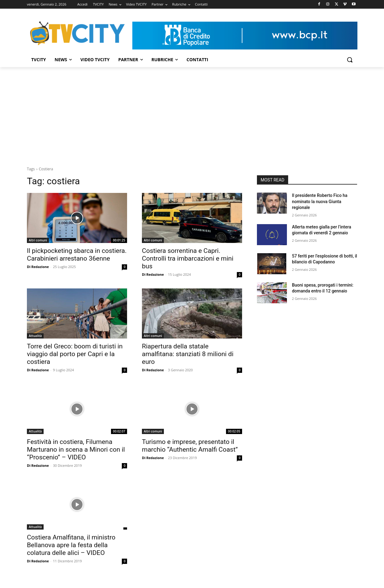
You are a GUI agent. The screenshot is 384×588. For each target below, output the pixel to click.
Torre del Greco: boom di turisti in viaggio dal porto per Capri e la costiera (75, 354)
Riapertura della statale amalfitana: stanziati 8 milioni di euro (188, 354)
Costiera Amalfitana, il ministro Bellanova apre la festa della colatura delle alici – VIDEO (71, 545)
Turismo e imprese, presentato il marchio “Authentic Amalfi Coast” (190, 446)
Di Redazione (38, 267)
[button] (350, 60)
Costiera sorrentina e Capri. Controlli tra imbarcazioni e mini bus (188, 258)
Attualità (35, 336)
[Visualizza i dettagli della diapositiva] (245, 36)
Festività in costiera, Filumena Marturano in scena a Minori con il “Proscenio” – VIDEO (76, 450)
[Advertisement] (192, 113)
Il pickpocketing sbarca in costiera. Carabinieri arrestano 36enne (77, 255)
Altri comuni (38, 240)
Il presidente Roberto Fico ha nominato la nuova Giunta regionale (320, 201)
